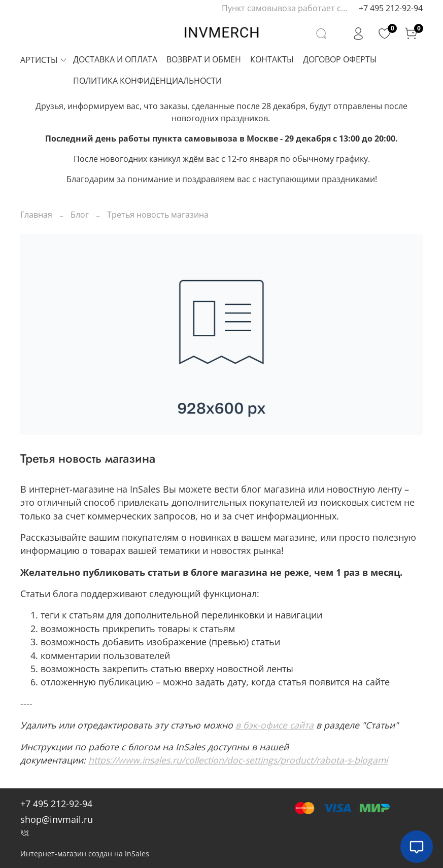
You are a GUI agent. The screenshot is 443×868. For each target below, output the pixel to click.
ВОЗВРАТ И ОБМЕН (204, 59)
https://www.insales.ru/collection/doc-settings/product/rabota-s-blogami (238, 760)
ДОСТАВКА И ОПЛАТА (115, 59)
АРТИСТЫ (44, 60)
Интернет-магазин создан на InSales (85, 854)
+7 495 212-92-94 (391, 8)
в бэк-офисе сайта (275, 725)
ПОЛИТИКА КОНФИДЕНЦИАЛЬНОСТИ (147, 81)
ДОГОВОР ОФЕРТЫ (340, 59)
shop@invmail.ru (57, 819)
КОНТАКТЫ (272, 59)
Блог (80, 215)
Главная (36, 215)
